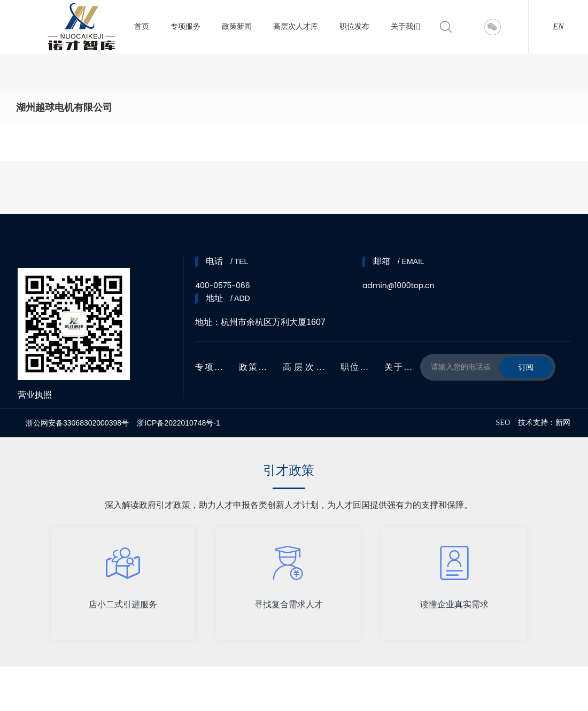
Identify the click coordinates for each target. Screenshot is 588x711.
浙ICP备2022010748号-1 (179, 423)
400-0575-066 (222, 285)
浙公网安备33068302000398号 (77, 423)
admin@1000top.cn (399, 285)
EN (558, 26)
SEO (503, 423)
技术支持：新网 (544, 423)
